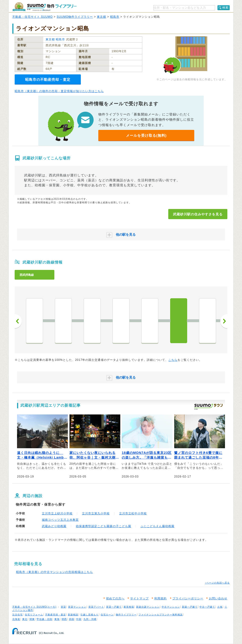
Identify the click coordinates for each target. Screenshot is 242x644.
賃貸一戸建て (114, 607)
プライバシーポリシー (188, 598)
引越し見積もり (89, 615)
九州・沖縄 (90, 619)
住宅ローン (107, 615)
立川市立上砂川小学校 (57, 513)
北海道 (16, 619)
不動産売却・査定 (56, 615)
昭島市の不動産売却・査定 (48, 79)
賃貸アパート (96, 607)
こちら (173, 360)
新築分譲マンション (148, 607)
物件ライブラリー (126, 615)
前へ (18, 321)
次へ (224, 321)
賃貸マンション (77, 607)
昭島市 (115, 17)
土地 (220, 607)
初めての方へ (115, 598)
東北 (25, 619)
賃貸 (63, 607)
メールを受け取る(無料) (146, 135)
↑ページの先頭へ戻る (217, 583)
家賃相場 (129, 607)
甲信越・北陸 (44, 619)
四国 (72, 619)
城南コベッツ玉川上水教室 (60, 520)
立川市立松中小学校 (133, 513)
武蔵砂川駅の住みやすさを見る (198, 214)
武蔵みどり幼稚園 (54, 526)
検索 (225, 8)
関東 (32, 619)
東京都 (102, 17)
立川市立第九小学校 (96, 513)
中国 (79, 619)
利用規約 (160, 598)
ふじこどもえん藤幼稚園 (158, 526)
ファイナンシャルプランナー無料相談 (161, 615)
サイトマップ (139, 598)
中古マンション (171, 607)
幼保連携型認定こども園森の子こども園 (104, 526)
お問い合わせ (218, 598)
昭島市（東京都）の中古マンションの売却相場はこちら (54, 572)
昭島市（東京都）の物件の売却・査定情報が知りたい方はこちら (59, 91)
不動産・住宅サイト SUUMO (32, 17)
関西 (64, 619)
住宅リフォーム (34, 615)
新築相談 (73, 615)
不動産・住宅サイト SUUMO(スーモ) (34, 607)
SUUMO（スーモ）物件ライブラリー (44, 7)
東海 (57, 619)
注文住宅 (17, 615)
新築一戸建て (190, 607)
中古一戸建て (207, 607)
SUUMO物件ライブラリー (75, 17)
